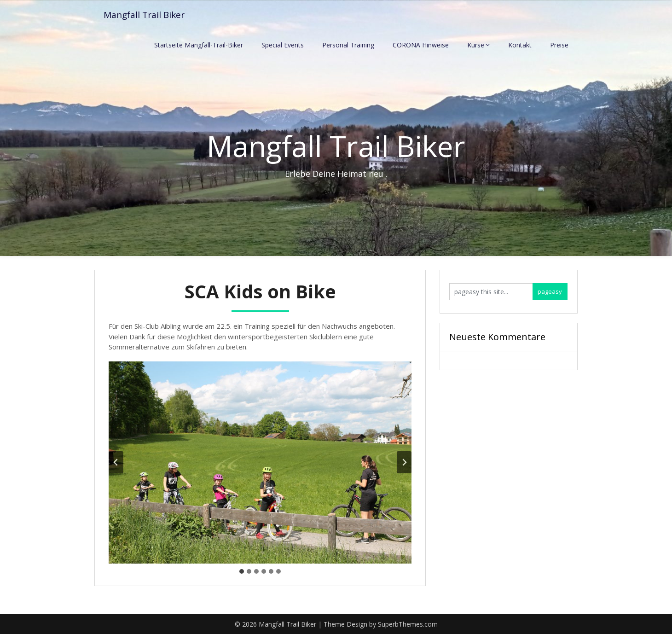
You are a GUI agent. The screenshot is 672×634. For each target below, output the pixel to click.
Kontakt (520, 45)
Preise (559, 45)
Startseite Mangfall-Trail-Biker (199, 45)
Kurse (476, 45)
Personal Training (348, 45)
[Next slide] (404, 462)
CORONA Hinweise (421, 45)
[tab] (242, 571)
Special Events (283, 45)
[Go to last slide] (116, 462)
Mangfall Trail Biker (146, 15)
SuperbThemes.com (408, 624)
